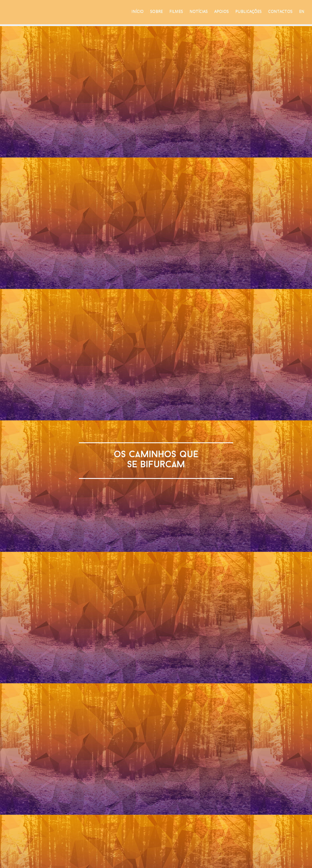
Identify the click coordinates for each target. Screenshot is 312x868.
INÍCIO (137, 11)
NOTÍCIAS (199, 11)
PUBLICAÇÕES (249, 11)
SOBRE (156, 11)
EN (302, 11)
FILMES (176, 11)
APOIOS (222, 11)
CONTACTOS (280, 11)
